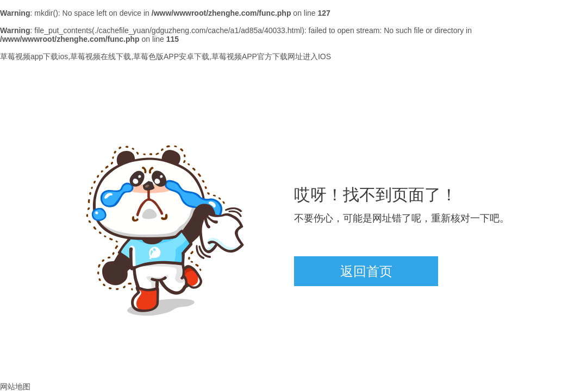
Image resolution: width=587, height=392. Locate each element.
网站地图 (15, 387)
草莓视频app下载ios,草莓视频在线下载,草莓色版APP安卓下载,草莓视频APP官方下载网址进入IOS (166, 56)
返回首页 (366, 271)
